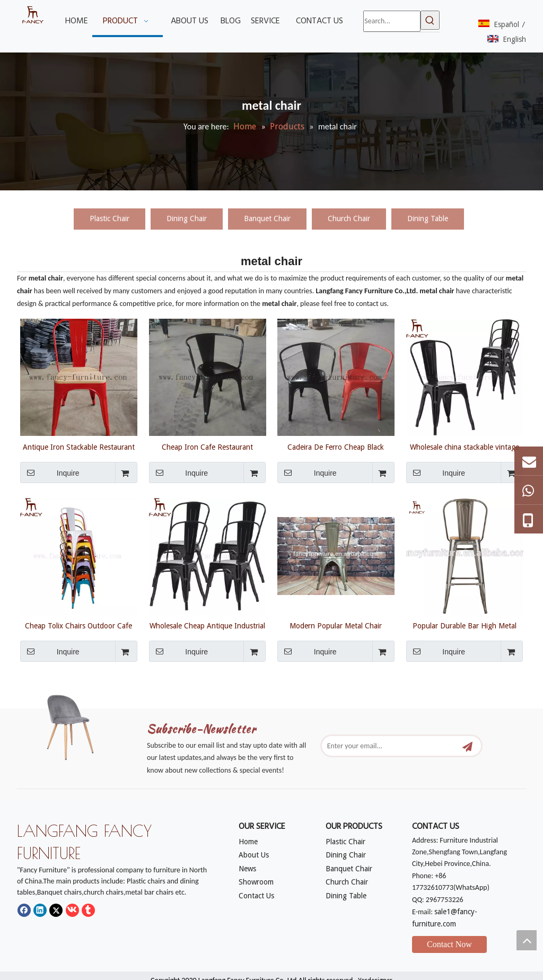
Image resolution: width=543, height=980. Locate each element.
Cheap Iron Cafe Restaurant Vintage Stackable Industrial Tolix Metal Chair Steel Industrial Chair (207, 447)
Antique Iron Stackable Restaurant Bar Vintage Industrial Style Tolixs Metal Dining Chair (79, 447)
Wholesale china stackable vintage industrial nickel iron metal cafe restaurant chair (465, 447)
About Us (254, 855)
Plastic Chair (110, 218)
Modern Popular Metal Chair (336, 626)
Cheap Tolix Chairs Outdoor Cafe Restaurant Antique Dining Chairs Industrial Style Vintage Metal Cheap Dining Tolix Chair (79, 626)
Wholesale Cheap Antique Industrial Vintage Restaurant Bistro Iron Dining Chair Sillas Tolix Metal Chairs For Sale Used (207, 626)
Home (248, 842)
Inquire (50, 472)
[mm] (77, 725)
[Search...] (392, 21)
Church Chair (349, 218)
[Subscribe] (467, 746)
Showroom (256, 882)
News (247, 869)
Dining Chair (187, 218)
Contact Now (449, 944)
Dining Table (428, 218)
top (527, 940)
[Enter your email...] (394, 746)
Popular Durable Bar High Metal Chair (465, 626)
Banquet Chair (267, 218)
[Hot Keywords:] (430, 20)
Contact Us (256, 896)
